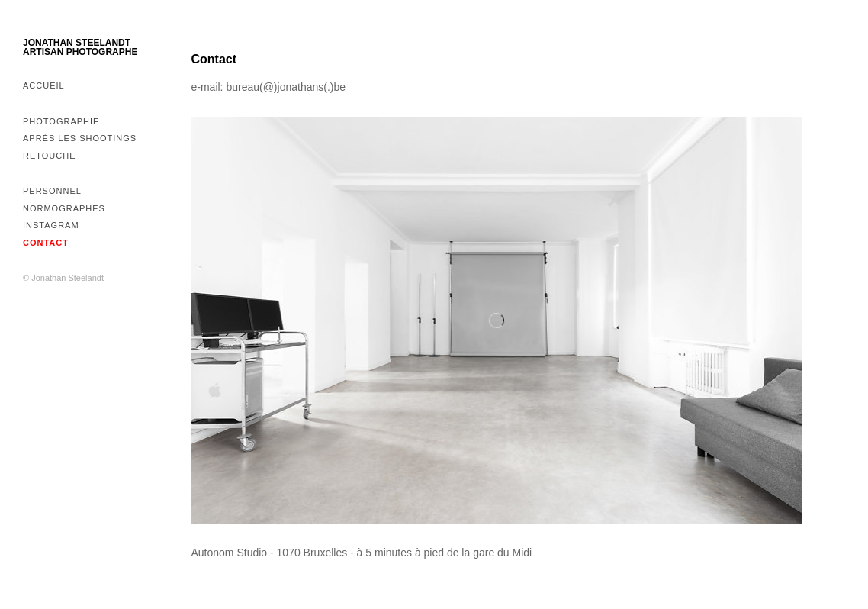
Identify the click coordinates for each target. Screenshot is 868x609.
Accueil (44, 85)
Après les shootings (80, 138)
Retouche (50, 156)
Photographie (61, 121)
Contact (46, 243)
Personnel (52, 191)
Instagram (51, 225)
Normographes (64, 208)
